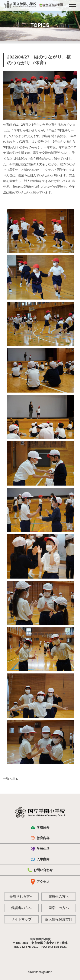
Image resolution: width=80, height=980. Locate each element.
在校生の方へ (59, 896)
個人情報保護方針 (59, 919)
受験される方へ (21, 896)
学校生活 (40, 849)
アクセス (40, 882)
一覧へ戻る (11, 779)
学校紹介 (40, 827)
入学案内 (40, 859)
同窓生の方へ (59, 908)
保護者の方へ (21, 908)
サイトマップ (21, 919)
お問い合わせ (40, 870)
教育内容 (40, 838)
